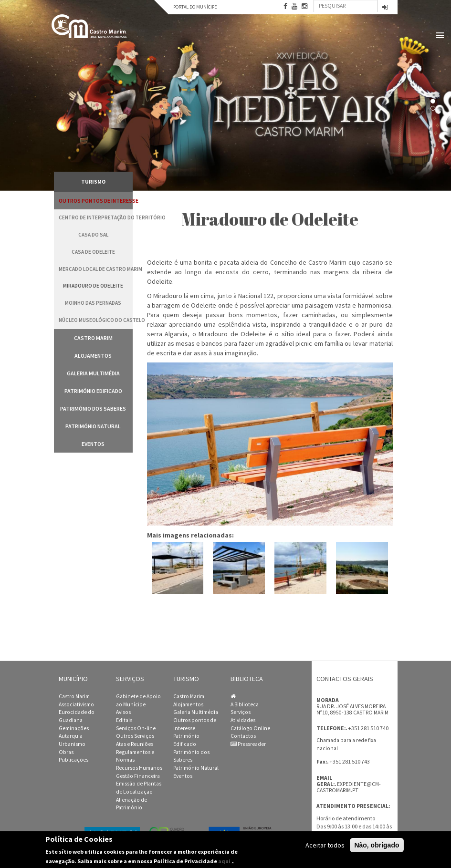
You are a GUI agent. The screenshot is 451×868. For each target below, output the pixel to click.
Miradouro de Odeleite (93, 286)
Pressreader (248, 744)
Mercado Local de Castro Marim (96, 269)
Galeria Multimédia (93, 373)
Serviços (241, 712)
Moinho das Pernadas (93, 303)
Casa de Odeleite (93, 252)
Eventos (93, 444)
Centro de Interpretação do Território (96, 217)
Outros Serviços (135, 736)
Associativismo (76, 704)
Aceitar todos (325, 845)
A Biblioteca (245, 704)
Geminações (74, 728)
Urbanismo (72, 744)
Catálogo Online (250, 728)
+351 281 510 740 (368, 728)
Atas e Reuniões (135, 744)
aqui (224, 861)
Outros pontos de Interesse (96, 201)
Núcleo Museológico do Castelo (96, 320)
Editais (124, 720)
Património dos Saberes (93, 408)
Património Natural (93, 426)
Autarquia (71, 736)
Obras (66, 752)
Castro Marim (93, 338)
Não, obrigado (377, 845)
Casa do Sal (93, 235)
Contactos (243, 736)
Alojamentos (93, 356)
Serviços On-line (136, 728)
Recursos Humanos (139, 768)
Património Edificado (93, 391)
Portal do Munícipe (195, 7)
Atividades (243, 720)
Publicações (73, 760)
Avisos (123, 712)
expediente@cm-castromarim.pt (349, 787)
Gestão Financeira (138, 776)
